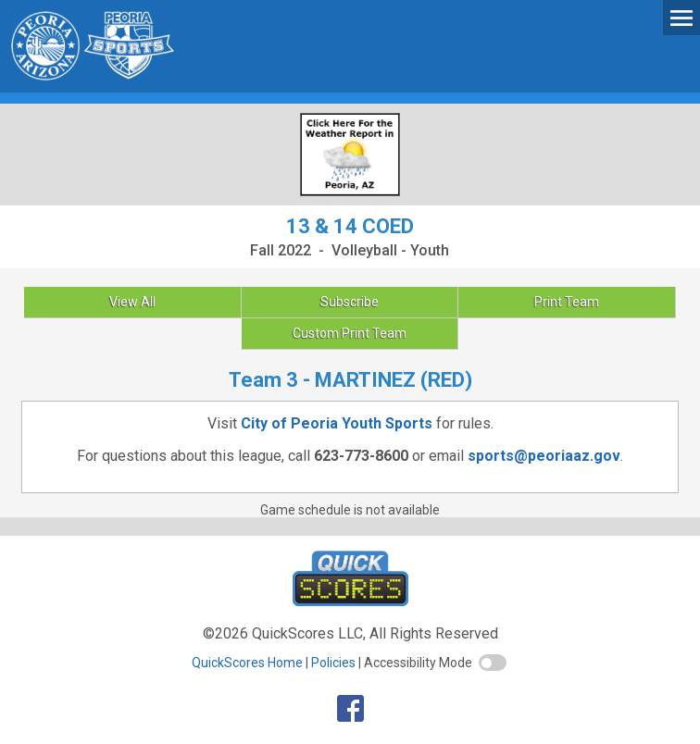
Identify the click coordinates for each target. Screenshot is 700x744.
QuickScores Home (247, 663)
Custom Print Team (350, 333)
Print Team (567, 302)
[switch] (493, 663)
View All (132, 302)
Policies (333, 663)
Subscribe (350, 302)
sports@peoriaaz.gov (544, 456)
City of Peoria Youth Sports (337, 423)
